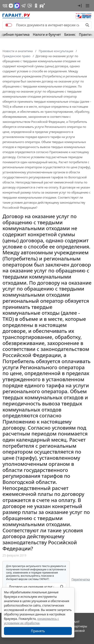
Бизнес (70, 35)
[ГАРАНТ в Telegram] (23, 6)
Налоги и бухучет (47, 35)
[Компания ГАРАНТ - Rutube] (42, 6)
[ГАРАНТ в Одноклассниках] (36, 6)
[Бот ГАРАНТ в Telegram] (30, 6)
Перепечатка (81, 579)
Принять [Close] (38, 631)
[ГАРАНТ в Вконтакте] (5, 6)
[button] (80, 6)
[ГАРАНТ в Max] (17, 6)
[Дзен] (11, 6)
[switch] (9, 25)
